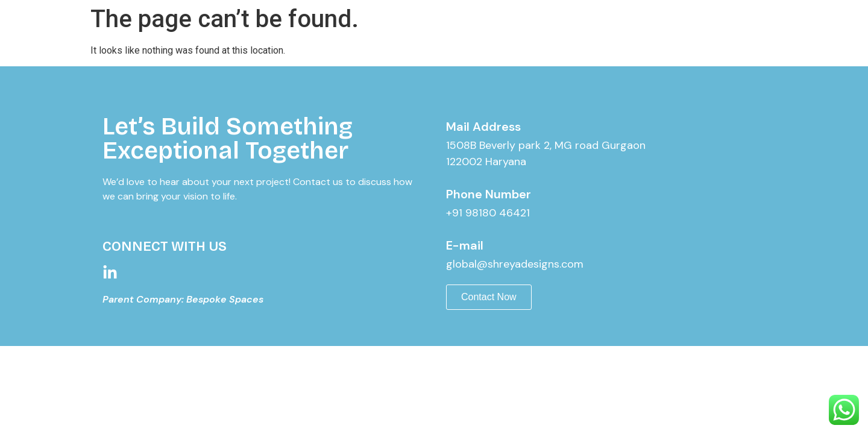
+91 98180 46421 (488, 213)
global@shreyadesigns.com (515, 264)
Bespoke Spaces (225, 299)
